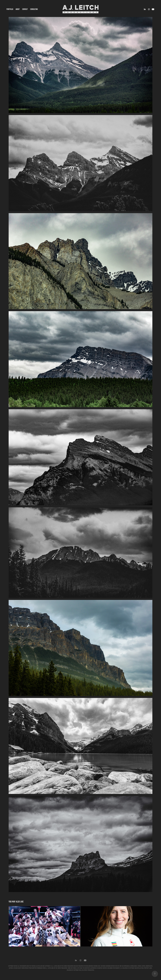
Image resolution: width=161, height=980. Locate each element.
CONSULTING (34, 9)
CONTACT (25, 9)
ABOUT (18, 9)
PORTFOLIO (10, 9)
